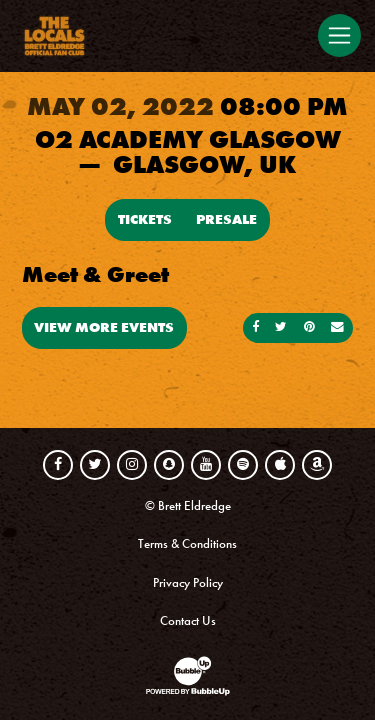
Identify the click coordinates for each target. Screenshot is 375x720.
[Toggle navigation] (339, 35)
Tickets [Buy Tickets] (145, 219)
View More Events (104, 327)
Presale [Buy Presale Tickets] (226, 219)
